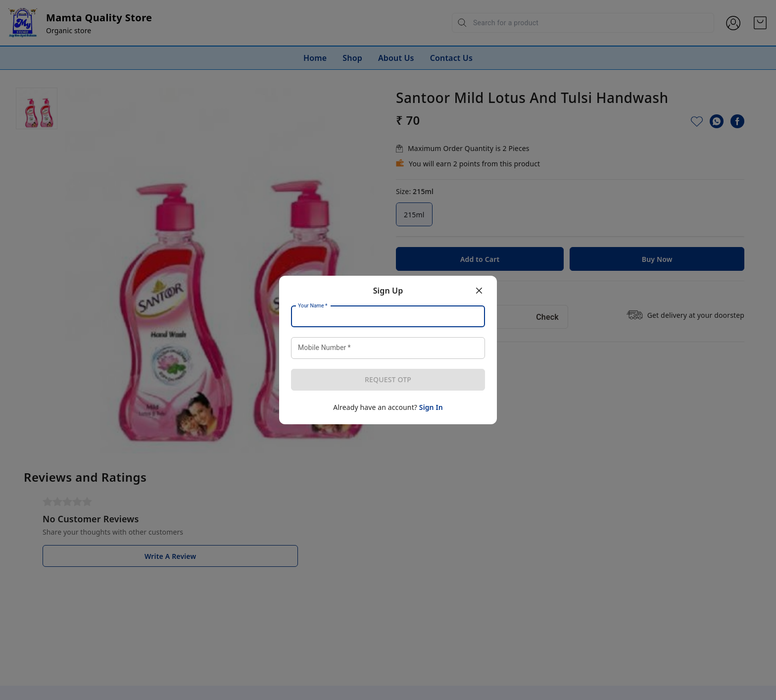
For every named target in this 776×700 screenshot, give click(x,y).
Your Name (313, 306)
